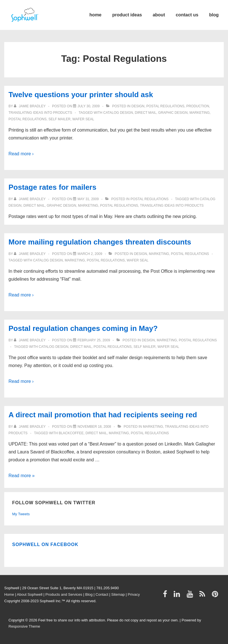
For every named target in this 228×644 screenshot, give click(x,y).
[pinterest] (216, 596)
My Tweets (21, 514)
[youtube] (191, 596)
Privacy (134, 594)
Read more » (22, 476)
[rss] (204, 596)
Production (198, 106)
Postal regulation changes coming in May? (83, 328)
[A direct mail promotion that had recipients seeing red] (94, 427)
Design (138, 106)
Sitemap (118, 594)
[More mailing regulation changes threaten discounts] (90, 254)
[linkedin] (178, 596)
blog (214, 15)
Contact (102, 594)
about (159, 15)
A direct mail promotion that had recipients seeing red (103, 415)
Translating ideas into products (40, 113)
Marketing (200, 113)
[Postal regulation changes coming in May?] (94, 340)
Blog (89, 594)
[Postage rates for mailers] (88, 199)
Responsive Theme (24, 626)
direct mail (146, 113)
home (95, 15)
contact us (187, 15)
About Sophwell (30, 594)
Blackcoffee (71, 433)
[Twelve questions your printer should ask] (89, 106)
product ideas (127, 15)
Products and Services (64, 594)
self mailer (59, 119)
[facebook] (166, 596)
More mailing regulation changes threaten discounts (100, 242)
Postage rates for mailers (52, 187)
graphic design (173, 113)
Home (9, 594)
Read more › (21, 154)
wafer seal (83, 119)
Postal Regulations (165, 106)
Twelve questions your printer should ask (81, 95)
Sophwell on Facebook (45, 544)
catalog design (118, 113)
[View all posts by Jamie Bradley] (30, 106)
